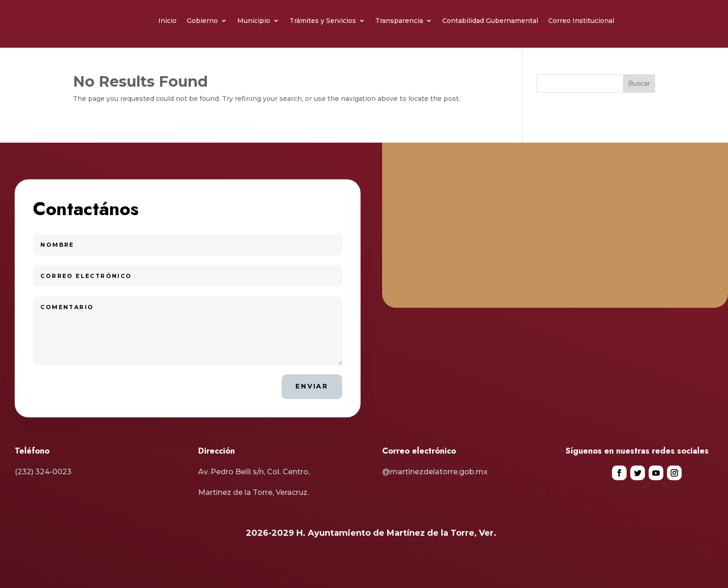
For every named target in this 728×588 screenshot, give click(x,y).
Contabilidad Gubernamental (490, 21)
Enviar (312, 386)
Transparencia (399, 21)
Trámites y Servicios (323, 21)
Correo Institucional (581, 21)
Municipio (254, 21)
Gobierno (202, 21)
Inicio (167, 21)
